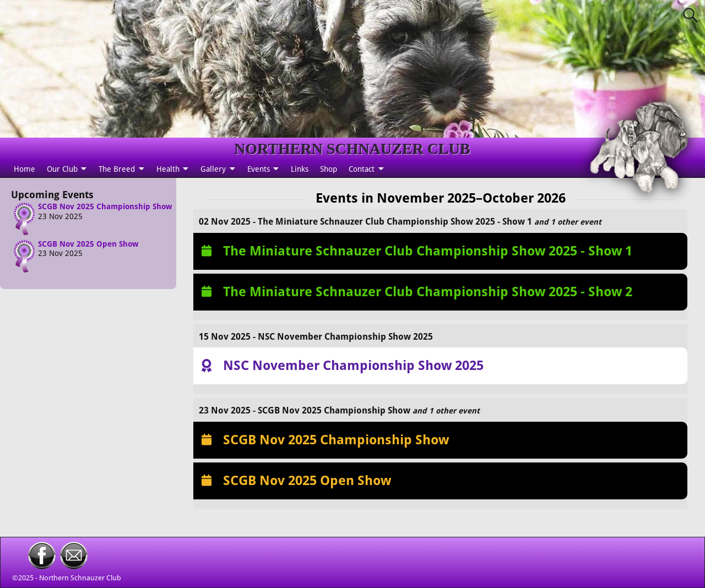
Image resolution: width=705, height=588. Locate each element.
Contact (362, 169)
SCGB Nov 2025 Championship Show (105, 206)
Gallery (213, 169)
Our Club (62, 169)
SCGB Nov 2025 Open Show (88, 244)
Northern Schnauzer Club (80, 578)
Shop (329, 169)
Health (168, 169)
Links (300, 169)
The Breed (117, 169)
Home (25, 169)
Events (259, 169)
